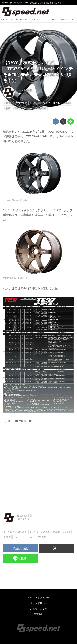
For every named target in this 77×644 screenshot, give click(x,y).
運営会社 (39, 614)
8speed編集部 (25, 90)
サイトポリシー (39, 603)
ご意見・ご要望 (39, 609)
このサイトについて (39, 598)
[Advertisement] (38, 467)
